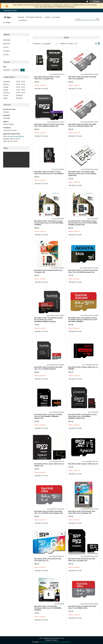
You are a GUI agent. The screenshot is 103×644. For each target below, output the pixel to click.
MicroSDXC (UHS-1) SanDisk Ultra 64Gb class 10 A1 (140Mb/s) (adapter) (48, 368)
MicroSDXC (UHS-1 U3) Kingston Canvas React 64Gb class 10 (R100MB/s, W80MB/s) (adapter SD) (82, 416)
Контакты (23, 20)
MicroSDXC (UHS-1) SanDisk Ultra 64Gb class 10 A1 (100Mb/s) (82, 78)
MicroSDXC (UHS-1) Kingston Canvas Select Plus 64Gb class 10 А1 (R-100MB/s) (49, 173)
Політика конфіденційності (63, 642)
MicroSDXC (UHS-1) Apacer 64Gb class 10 (83, 464)
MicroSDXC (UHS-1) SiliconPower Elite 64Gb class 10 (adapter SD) (82, 560)
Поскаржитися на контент (47, 642)
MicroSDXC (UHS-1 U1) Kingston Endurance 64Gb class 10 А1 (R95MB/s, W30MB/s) (48, 608)
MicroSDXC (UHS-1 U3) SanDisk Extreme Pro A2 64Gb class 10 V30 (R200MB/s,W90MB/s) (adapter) (49, 320)
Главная (21, 17)
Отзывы (6, 54)
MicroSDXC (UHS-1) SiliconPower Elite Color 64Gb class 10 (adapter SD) (82, 512)
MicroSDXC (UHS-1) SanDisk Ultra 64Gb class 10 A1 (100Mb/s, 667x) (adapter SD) (48, 512)
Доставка (56, 17)
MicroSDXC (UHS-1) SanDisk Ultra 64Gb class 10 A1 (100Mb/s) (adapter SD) (82, 125)
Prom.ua (61, 638)
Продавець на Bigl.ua (51, 640)
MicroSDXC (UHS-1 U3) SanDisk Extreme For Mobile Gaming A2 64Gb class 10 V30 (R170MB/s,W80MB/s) (83, 320)
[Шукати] (97, 19)
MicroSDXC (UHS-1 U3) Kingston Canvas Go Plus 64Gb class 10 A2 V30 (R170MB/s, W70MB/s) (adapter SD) (83, 223)
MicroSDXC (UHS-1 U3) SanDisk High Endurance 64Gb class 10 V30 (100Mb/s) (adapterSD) (82, 174)
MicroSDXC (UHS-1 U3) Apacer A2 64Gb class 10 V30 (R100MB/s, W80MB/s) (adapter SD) (48, 416)
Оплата (48, 17)
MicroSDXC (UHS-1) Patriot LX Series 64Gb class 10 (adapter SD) (47, 78)
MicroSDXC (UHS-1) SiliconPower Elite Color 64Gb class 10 (48, 560)
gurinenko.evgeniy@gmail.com (17, 136)
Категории (7, 40)
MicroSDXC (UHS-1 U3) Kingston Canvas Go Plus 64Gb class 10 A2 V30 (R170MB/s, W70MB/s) (49, 223)
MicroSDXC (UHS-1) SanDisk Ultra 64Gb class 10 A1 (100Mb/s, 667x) (82, 607)
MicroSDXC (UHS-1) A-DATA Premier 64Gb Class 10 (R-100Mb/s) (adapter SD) (49, 125)
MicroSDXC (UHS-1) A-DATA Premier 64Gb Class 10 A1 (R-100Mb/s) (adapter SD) (83, 271)
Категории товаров (34, 17)
